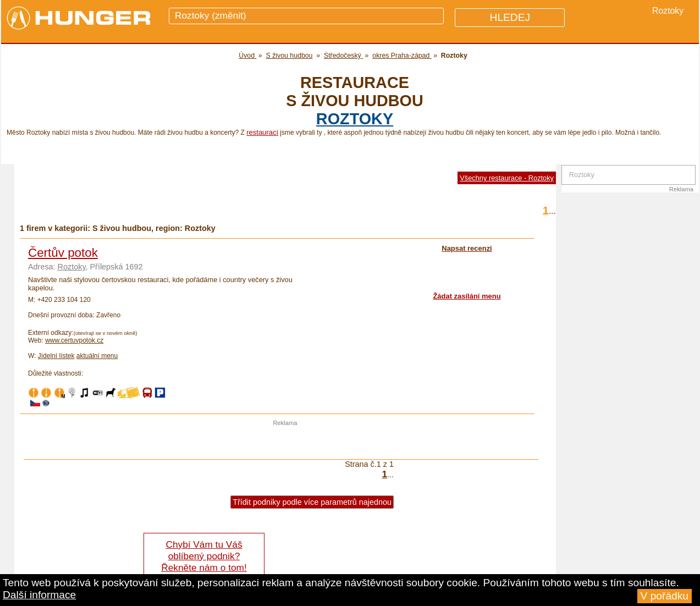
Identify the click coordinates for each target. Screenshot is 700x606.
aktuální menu (97, 356)
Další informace (39, 595)
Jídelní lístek (56, 356)
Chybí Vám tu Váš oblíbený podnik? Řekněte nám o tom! (204, 556)
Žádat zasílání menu (467, 296)
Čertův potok (63, 253)
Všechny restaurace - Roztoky (507, 178)
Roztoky (355, 119)
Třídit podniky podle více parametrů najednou (312, 502)
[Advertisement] (285, 443)
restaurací (262, 132)
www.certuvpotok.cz (74, 340)
